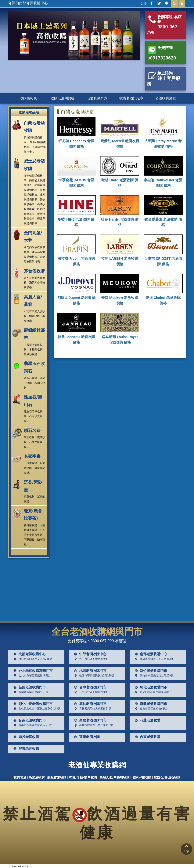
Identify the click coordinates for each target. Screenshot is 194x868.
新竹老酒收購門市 (150, 671)
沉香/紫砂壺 (33, 486)
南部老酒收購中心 (150, 654)
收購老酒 (20, 777)
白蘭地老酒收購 (34, 127)
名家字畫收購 (142, 777)
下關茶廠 (29, 539)
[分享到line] (167, 3)
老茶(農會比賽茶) (33, 515)
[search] (174, 3)
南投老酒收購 (25, 737)
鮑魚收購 (34, 316)
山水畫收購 (31, 463)
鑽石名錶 (32, 430)
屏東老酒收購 (25, 749)
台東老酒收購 (147, 737)
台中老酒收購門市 (89, 687)
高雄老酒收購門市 (89, 720)
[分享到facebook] (152, 3)
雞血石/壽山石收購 (167, 777)
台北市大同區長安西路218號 (32, 659)
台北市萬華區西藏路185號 (31, 676)
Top (186, 848)
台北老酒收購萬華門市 (32, 671)
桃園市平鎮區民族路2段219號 (93, 676)
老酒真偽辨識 (97, 98)
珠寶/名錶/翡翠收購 (83, 777)
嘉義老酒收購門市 (150, 704)
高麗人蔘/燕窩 (33, 301)
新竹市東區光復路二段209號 (153, 676)
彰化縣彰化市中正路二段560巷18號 (36, 709)
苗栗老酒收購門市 (29, 687)
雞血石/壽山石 (33, 401)
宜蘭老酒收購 (86, 737)
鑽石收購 (29, 437)
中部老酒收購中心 (89, 654)
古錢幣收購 (36, 349)
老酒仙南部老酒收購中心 (28, 3)
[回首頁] (182, 3)
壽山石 (28, 416)
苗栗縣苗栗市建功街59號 (30, 692)
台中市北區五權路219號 (90, 659)
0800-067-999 (102, 641)
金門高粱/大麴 (33, 237)
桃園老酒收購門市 (89, 671)
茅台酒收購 (34, 271)
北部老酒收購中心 (29, 654)
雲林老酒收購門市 (89, 704)
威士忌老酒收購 (34, 165)
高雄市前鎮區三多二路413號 (153, 659)
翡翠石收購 (31, 378)
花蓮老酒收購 (147, 720)
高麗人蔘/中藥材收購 (115, 777)
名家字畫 (32, 456)
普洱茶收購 (31, 525)
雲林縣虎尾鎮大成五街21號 (92, 709)
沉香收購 (29, 497)
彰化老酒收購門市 (150, 687)
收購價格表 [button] (28, 98)
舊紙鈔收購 (31, 354)
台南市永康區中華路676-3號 (32, 725)
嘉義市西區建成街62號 (150, 709)
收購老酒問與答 (63, 98)
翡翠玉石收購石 (34, 367)
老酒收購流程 (166, 98)
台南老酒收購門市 (29, 720)
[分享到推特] (159, 3)
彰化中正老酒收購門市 (32, 704)
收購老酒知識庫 (131, 98)
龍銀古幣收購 (57, 777)
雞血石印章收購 (33, 411)
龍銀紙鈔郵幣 (34, 334)
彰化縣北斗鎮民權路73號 (151, 692)
